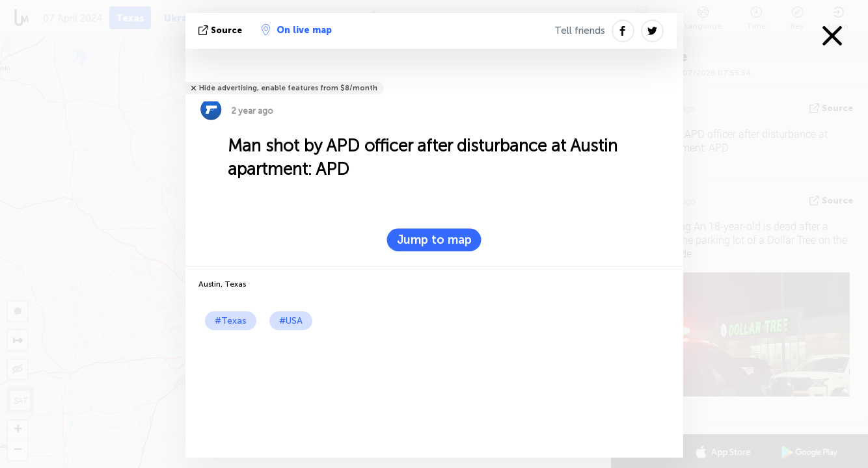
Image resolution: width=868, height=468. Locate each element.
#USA (291, 321)
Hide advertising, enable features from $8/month (288, 88)
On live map (297, 30)
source (222, 30)
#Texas (231, 321)
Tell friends (580, 31)
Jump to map (434, 240)
